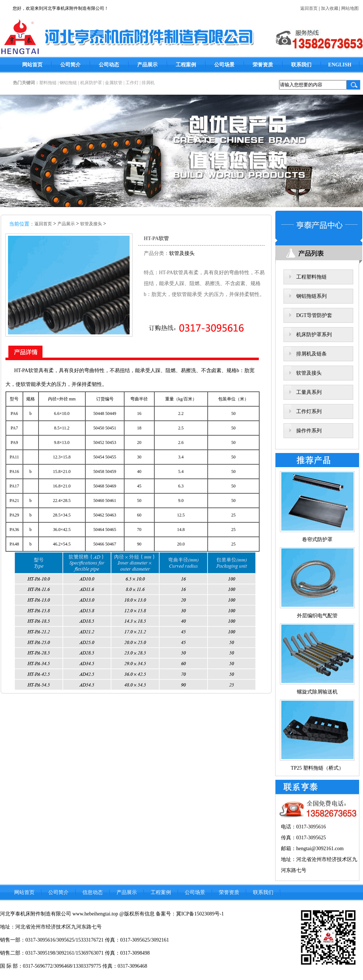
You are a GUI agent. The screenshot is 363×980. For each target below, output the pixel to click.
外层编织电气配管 (317, 616)
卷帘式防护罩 (317, 540)
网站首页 (32, 65)
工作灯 (132, 83)
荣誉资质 (263, 65)
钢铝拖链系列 (311, 296)
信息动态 (93, 892)
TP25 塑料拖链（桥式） (317, 768)
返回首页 (309, 8)
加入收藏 (330, 8)
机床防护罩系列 (314, 335)
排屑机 (148, 83)
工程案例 (186, 65)
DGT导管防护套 (314, 315)
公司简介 (70, 65)
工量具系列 (309, 392)
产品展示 (147, 65)
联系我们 (301, 65)
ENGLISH (340, 65)
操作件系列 (309, 431)
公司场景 (224, 65)
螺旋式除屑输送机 (317, 692)
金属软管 (114, 83)
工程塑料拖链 (311, 277)
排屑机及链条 (311, 354)
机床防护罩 (91, 83)
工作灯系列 (309, 411)
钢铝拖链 (68, 83)
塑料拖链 (48, 83)
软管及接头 (91, 224)
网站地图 (350, 8)
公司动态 (109, 65)
